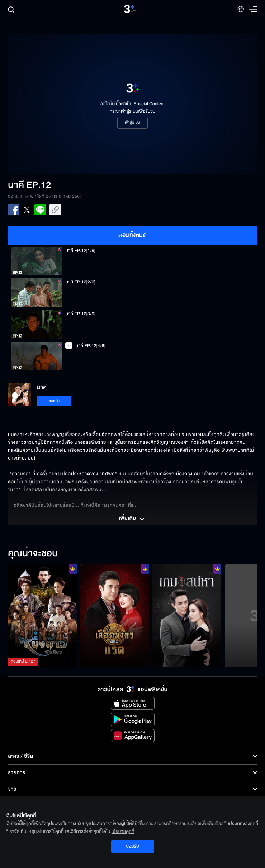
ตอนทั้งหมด (132, 235)
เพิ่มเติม (132, 519)
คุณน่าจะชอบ (33, 554)
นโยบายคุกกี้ (123, 831)
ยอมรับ (132, 846)
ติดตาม (54, 401)
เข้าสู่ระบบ (132, 123)
